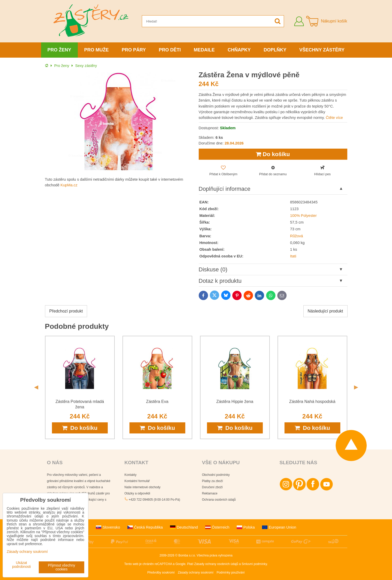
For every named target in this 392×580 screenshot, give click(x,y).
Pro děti (170, 50)
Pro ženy (59, 50)
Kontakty (131, 475)
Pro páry (134, 50)
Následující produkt (325, 311)
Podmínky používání (231, 573)
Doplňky (275, 50)
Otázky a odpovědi (137, 493)
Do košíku (273, 154)
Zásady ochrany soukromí (196, 573)
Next (356, 387)
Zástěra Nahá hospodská (312, 402)
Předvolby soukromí (161, 573)
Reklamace (210, 493)
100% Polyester (303, 216)
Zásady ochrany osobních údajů (216, 564)
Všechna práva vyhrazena (215, 555)
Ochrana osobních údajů (219, 500)
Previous (36, 387)
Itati (293, 256)
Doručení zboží (213, 487)
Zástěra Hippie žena (235, 402)
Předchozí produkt (66, 311)
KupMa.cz (69, 185)
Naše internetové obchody (143, 487)
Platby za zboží (213, 481)
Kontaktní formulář (137, 481)
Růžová (297, 236)
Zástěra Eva (157, 402)
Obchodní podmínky (216, 475)
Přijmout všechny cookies (62, 567)
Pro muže (97, 50)
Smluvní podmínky (254, 564)
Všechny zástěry (322, 50)
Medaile (204, 50)
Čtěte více (334, 118)
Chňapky (239, 50)
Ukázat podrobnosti (21, 565)
